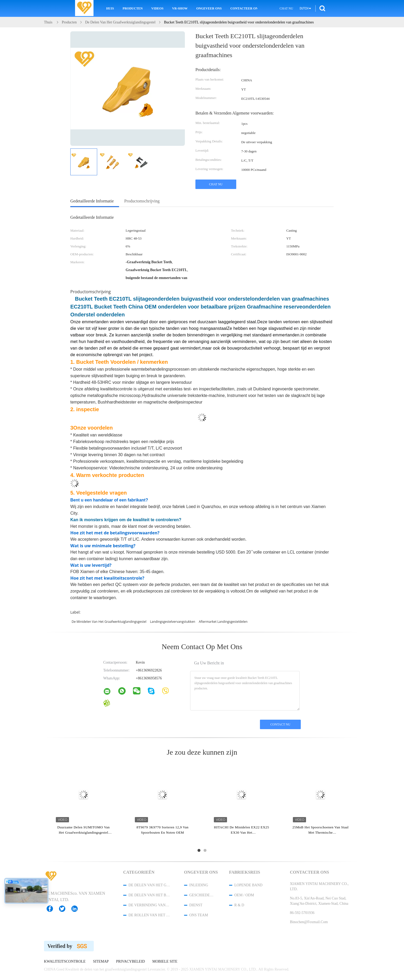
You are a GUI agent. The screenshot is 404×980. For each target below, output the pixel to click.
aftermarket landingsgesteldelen (223, 622)
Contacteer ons (244, 8)
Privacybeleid (130, 962)
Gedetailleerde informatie (92, 201)
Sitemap (101, 962)
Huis (110, 8)
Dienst (196, 905)
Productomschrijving (142, 201)
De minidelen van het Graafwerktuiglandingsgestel (109, 622)
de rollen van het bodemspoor (149, 915)
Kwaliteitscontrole (65, 962)
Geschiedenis (202, 895)
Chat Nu (286, 8)
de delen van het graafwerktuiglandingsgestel (149, 885)
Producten (133, 8)
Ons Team (199, 915)
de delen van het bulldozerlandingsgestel (149, 895)
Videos (157, 8)
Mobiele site (165, 962)
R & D (239, 905)
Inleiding (199, 885)
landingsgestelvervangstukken (173, 622)
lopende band (248, 885)
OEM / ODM (244, 895)
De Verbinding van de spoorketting (149, 905)
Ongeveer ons (209, 8)
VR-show (180, 8)
